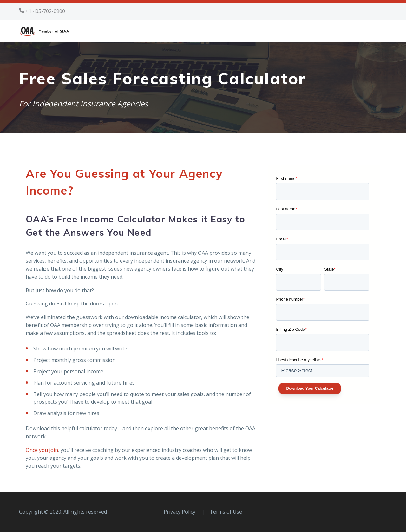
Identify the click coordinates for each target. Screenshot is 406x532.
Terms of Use (226, 512)
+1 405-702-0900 (45, 11)
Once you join (42, 450)
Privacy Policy (180, 512)
